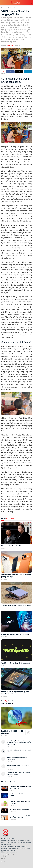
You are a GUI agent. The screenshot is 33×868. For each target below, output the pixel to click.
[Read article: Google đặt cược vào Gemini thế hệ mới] (16, 622)
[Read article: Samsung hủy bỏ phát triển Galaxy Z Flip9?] (16, 593)
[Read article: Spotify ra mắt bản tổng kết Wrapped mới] (16, 650)
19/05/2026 (4, 579)
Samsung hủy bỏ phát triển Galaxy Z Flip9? (16, 605)
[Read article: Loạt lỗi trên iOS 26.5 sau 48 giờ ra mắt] (16, 718)
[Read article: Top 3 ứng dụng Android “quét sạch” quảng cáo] (5, 803)
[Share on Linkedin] (28, 72)
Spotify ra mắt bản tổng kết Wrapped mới (16, 663)
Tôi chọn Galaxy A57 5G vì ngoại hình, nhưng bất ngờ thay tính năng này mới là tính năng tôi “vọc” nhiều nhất (19, 743)
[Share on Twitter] (19, 72)
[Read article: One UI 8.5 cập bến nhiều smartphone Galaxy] (5, 796)
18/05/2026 (4, 608)
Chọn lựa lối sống (12, 8)
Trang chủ (4, 8)
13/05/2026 (4, 696)
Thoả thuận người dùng (8, 854)
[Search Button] (31, 3)
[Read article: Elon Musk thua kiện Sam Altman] (16, 533)
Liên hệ (3, 858)
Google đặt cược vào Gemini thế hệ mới (15, 634)
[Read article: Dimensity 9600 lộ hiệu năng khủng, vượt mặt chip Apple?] (16, 679)
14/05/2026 (4, 665)
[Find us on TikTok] (8, 861)
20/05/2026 (4, 548)
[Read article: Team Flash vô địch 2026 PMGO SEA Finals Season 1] (5, 788)
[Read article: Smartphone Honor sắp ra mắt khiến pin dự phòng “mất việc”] (16, 562)
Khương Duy (9, 45)
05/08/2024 (18, 45)
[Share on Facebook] (10, 72)
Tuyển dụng (4, 856)
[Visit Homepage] (15, 3)
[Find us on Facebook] (2, 861)
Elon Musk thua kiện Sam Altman (13, 546)
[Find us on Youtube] (5, 861)
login (7, 701)
